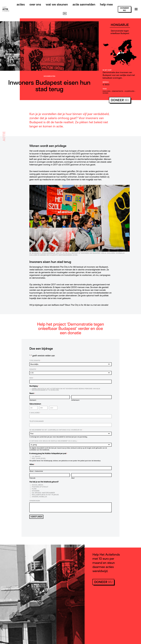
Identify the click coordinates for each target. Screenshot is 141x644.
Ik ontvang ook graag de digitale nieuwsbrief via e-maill (54, 441)
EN (65, 14)
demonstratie (118, 91)
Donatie (33, 369)
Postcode (32, 478)
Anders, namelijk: (40, 497)
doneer (125, 9)
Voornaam (33, 400)
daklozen (107, 91)
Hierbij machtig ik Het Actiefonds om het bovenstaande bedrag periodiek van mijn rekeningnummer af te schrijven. (66, 389)
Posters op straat (40, 487)
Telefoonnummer (36, 421)
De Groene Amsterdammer (43, 493)
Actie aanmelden (84, 4)
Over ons (35, 4)
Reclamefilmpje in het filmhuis (45, 495)
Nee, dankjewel (39, 459)
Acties (21, 4)
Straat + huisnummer (36, 471)
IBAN (32, 378)
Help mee (106, 4)
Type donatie (35, 361)
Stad (73, 478)
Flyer (34, 489)
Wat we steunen (57, 4)
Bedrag (106, 82)
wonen (105, 93)
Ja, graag (36, 457)
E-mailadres (35, 413)
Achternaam (75, 400)
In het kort (107, 70)
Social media (38, 485)
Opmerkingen (35, 501)
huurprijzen (129, 91)
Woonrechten (49, 76)
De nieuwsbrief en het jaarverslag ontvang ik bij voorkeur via (56, 430)
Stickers (36, 491)
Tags (105, 89)
